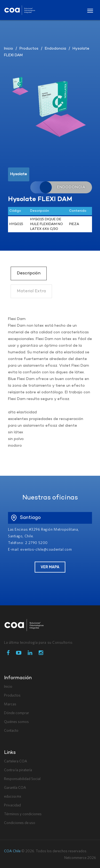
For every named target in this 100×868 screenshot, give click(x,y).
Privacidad (12, 805)
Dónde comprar (17, 713)
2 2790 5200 (36, 543)
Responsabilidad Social (22, 779)
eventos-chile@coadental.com (46, 550)
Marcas (10, 704)
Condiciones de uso (20, 823)
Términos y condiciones (23, 814)
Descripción (29, 273)
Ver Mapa (50, 567)
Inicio (9, 49)
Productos (29, 49)
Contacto (11, 731)
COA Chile (12, 851)
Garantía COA (15, 788)
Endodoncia (55, 49)
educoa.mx (13, 797)
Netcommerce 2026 (80, 858)
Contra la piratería (18, 770)
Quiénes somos (16, 722)
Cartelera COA (16, 761)
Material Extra (31, 291)
